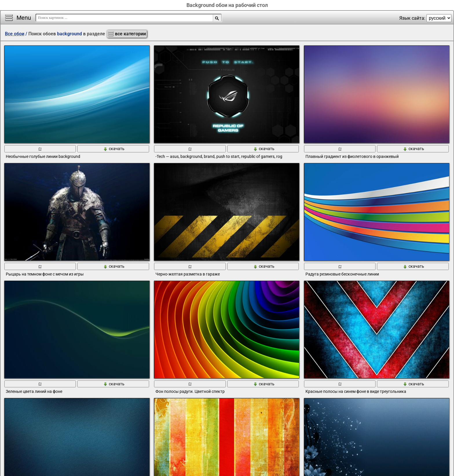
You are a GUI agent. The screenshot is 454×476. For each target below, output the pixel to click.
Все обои (15, 34)
